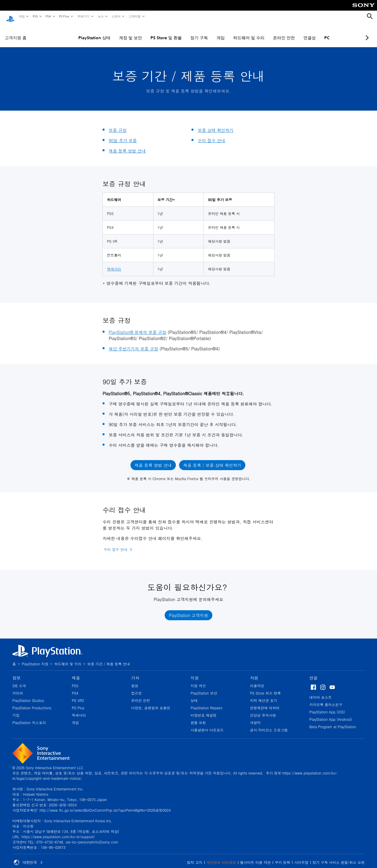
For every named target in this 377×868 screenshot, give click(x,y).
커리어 (18, 687)
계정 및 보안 (114, 32)
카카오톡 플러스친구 (326, 699)
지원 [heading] (195, 672)
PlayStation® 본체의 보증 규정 (138, 326)
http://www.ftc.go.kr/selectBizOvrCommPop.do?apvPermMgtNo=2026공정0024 (105, 804)
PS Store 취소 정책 (266, 687)
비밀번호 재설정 (204, 709)
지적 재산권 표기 (264, 695)
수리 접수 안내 (211, 135)
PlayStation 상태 (78, 32)
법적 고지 (195, 857)
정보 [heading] (16, 672)
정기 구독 (183, 32)
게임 (22, 16)
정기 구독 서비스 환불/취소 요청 (339, 857)
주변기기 (83, 16)
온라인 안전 (268, 32)
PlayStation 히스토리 (29, 717)
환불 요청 (198, 717)
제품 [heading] (76, 672)
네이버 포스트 (320, 691)
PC (311, 32)
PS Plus (64, 16)
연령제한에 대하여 (265, 702)
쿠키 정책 (282, 857)
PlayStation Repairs (206, 702)
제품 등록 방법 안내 (127, 145)
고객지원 (134, 16)
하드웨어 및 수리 (233, 32)
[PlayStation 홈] (10, 17)
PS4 (48, 16)
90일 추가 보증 (123, 135)
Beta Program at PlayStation (333, 721)
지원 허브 (198, 680)
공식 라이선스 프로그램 (269, 724)
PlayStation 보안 (204, 687)
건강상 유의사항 (263, 709)
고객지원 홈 (16, 32)
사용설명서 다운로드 (207, 724)
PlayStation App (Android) (331, 714)
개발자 (255, 717)
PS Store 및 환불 (150, 32)
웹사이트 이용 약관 (255, 857)
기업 (16, 709)
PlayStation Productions (32, 702)
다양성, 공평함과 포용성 (151, 702)
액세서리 (114, 263)
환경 (135, 680)
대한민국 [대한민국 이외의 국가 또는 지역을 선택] (28, 857)
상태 (194, 695)
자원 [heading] (254, 672)
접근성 (136, 687)
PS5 (35, 16)
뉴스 (100, 16)
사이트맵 (301, 857)
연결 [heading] (313, 672)
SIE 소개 (19, 680)
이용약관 (257, 680)
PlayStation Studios (28, 695)
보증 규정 (118, 124)
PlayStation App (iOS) (327, 706)
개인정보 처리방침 (221, 857)
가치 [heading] (135, 672)
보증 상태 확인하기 (215, 124)
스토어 (116, 16)
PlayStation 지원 (35, 658)
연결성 (293, 32)
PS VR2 (78, 695)
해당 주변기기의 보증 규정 (133, 343)
